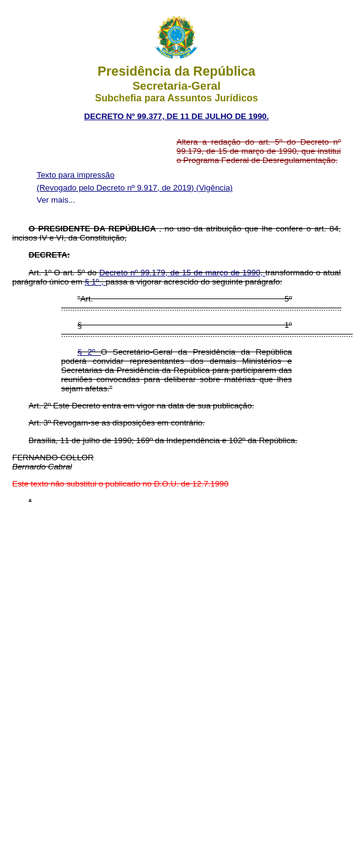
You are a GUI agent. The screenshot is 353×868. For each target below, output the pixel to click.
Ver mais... (56, 200)
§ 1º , (96, 282)
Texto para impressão (75, 175)
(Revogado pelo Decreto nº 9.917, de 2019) (116, 188)
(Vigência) (214, 188)
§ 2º (89, 352)
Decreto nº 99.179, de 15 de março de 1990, (182, 273)
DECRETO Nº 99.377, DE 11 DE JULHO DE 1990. (176, 116)
